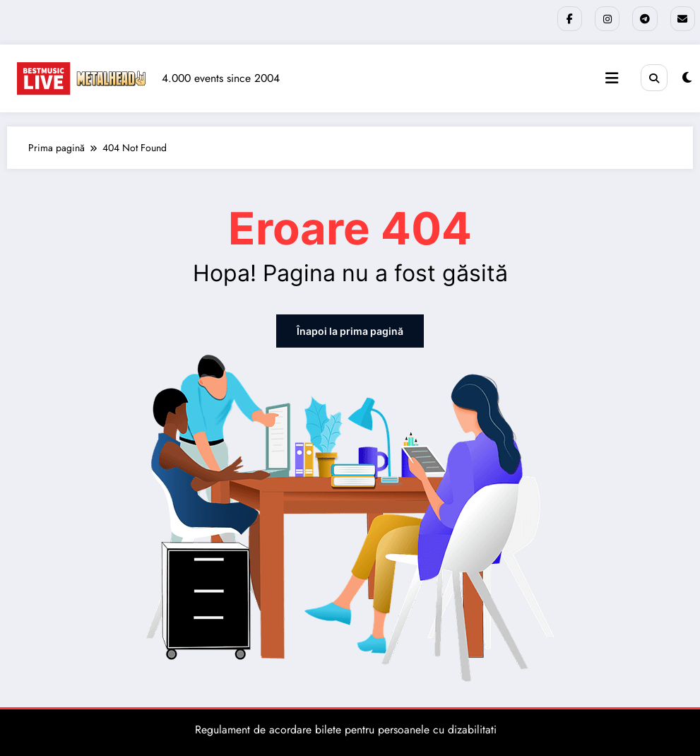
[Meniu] (612, 78)
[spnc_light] (687, 78)
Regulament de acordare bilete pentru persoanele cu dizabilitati (346, 729)
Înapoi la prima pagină (350, 330)
